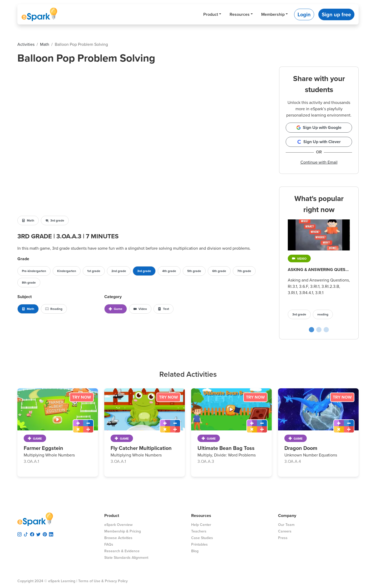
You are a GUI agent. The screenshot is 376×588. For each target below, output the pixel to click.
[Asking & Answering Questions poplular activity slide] (311, 330)
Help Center (201, 525)
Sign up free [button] (336, 14)
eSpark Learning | (62, 581)
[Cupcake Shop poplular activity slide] (319, 330)
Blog (195, 551)
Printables (199, 544)
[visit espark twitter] (38, 534)
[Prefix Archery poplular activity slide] (326, 330)
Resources (240, 14)
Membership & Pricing (123, 531)
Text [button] (164, 309)
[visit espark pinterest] (45, 534)
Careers (285, 531)
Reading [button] (54, 309)
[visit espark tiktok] (26, 534)
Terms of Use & (91, 581)
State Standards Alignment (126, 558)
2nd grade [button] (119, 271)
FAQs (109, 544)
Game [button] (116, 309)
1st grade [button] (94, 271)
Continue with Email (319, 162)
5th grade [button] (194, 271)
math (45, 44)
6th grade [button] (219, 271)
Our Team (286, 525)
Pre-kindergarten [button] (34, 271)
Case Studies (202, 538)
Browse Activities (118, 538)
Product (211, 14)
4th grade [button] (169, 271)
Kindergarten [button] (67, 271)
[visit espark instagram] (19, 534)
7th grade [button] (244, 271)
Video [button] (140, 309)
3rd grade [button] (55, 220)
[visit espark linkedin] (51, 534)
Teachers (199, 531)
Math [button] (28, 220)
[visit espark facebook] (32, 534)
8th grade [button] (29, 283)
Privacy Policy (116, 581)
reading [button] (323, 314)
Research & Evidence (122, 551)
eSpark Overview (118, 525)
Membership (273, 14)
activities (26, 44)
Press (283, 538)
